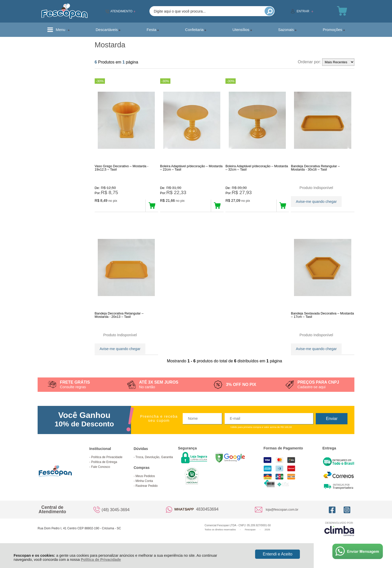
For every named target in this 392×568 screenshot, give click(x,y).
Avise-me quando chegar (316, 201)
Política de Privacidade (101, 560)
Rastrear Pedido (147, 495)
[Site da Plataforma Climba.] (339, 537)
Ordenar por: (309, 62)
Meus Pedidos (145, 485)
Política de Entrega (104, 471)
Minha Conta (144, 490)
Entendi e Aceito (278, 554)
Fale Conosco (101, 476)
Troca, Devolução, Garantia (154, 466)
